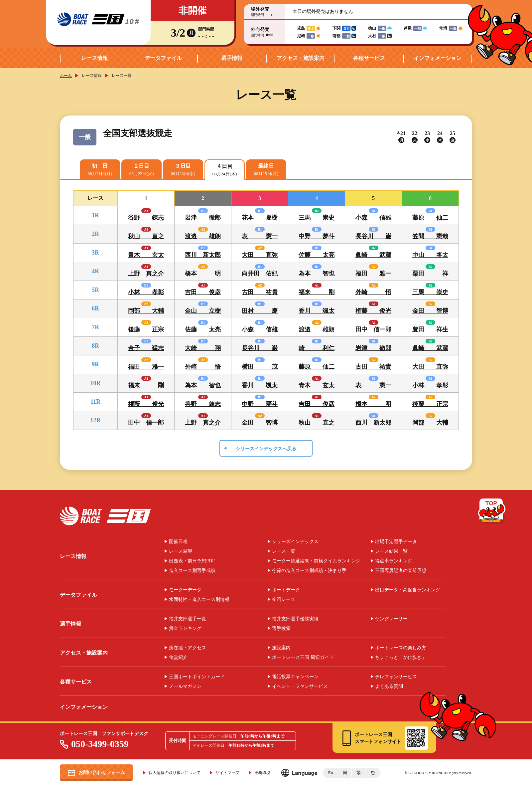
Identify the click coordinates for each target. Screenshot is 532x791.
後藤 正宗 (146, 329)
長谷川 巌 (373, 236)
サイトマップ (227, 773)
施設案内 (281, 648)
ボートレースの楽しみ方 (401, 648)
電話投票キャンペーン (295, 677)
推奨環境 (262, 773)
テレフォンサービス (396, 677)
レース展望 (181, 551)
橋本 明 (203, 274)
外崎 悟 (373, 292)
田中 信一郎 (373, 329)
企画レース (284, 600)
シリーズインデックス (295, 542)
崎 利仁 (317, 348)
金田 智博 (430, 311)
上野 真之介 (146, 274)
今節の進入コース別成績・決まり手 (309, 571)
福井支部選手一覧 (188, 619)
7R (95, 327)
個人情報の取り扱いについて (175, 773)
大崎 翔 (203, 348)
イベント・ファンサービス (300, 687)
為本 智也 (317, 274)
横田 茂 (260, 367)
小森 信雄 (373, 218)
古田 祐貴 (260, 292)
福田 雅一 (373, 274)
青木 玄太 (146, 255)
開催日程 (178, 542)
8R (95, 346)
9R (95, 364)
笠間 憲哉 (430, 236)
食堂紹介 (178, 658)
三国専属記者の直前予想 (401, 571)
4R (95, 271)
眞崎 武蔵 (373, 255)
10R (96, 383)
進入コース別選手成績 (192, 571)
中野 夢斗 (317, 236)
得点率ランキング (394, 561)
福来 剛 (317, 292)
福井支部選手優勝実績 (295, 619)
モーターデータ (185, 590)
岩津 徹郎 (203, 218)
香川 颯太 (317, 311)
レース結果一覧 (391, 551)
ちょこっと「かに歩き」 (401, 658)
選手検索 (281, 629)
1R (95, 215)
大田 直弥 (260, 255)
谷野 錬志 (146, 218)
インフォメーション (438, 58)
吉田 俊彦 (203, 292)
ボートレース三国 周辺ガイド (303, 658)
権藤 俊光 (373, 311)
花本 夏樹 (260, 218)
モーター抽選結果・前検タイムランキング (316, 561)
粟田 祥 (430, 274)
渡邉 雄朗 (203, 236)
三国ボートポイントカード (197, 677)
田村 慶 (260, 311)
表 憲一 (260, 236)
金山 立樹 (203, 311)
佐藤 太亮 (317, 255)
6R (95, 308)
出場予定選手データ (396, 542)
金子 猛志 (146, 348)
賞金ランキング (185, 629)
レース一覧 (284, 551)
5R (95, 290)
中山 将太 (430, 255)
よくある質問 (389, 687)
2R (95, 234)
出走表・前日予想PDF (192, 561)
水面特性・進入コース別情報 (199, 600)
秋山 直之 (146, 236)
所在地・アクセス (188, 648)
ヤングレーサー (391, 619)
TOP (492, 511)
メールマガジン (185, 687)
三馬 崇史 (317, 218)
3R (95, 253)
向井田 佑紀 (260, 274)
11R (95, 402)
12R (96, 420)
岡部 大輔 (146, 311)
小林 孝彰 (146, 292)
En (331, 773)
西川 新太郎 (203, 255)
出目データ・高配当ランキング (408, 590)
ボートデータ (286, 590)
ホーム (66, 76)
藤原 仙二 (430, 218)
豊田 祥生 (430, 329)
